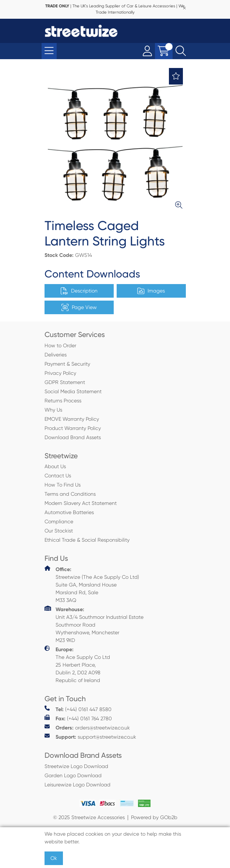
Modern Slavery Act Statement (81, 503)
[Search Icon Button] (181, 51)
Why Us (53, 410)
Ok (54, 858)
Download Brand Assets (73, 437)
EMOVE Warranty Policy (72, 419)
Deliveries (56, 355)
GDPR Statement (65, 382)
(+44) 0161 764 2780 (78, 718)
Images (151, 291)
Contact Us (58, 476)
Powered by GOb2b (154, 817)
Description (79, 291)
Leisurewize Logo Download (77, 785)
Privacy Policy (60, 373)
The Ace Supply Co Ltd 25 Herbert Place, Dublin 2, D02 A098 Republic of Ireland (77, 664)
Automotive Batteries (69, 512)
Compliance (59, 521)
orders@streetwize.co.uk (87, 727)
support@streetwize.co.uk (90, 737)
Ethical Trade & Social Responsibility (87, 540)
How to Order (60, 345)
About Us (55, 466)
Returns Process (63, 401)
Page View (79, 308)
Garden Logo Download (73, 775)
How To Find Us (63, 485)
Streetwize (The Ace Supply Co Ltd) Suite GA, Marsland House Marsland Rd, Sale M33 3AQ (92, 584)
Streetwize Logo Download (76, 766)
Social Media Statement (73, 391)
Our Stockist (59, 531)
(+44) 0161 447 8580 (78, 709)
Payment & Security (67, 364)
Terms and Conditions (70, 494)
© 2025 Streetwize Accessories (89, 817)
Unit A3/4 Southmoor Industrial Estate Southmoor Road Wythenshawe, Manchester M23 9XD (94, 624)
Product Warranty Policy (73, 428)
